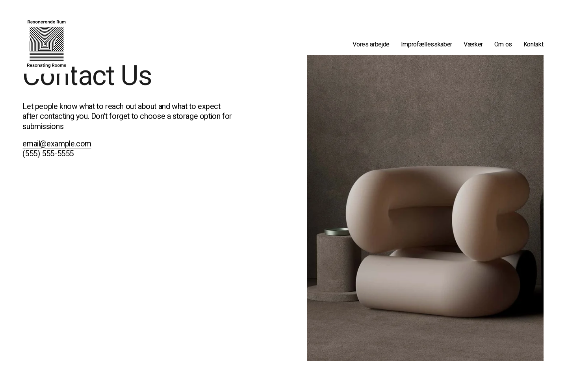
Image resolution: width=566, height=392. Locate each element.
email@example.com (57, 144)
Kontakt (534, 44)
